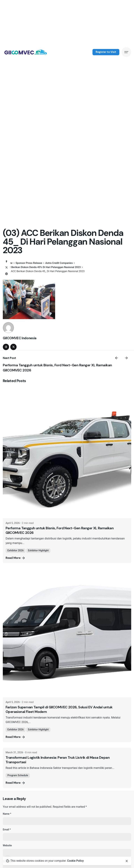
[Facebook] (6, 261)
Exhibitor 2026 (15, 551)
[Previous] (117, 358)
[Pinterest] (6, 274)
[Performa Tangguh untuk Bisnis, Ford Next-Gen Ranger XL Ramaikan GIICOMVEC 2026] (67, 454)
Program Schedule (18, 775)
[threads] (6, 347)
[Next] (126, 358)
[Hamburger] (126, 52)
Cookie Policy (75, 861)
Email (7, 830)
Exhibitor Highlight (38, 551)
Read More (16, 558)
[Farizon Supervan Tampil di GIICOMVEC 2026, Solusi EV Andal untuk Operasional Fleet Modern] (67, 633)
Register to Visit (106, 52)
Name (7, 814)
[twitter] (13, 347)
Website (7, 846)
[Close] (127, 861)
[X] (6, 268)
